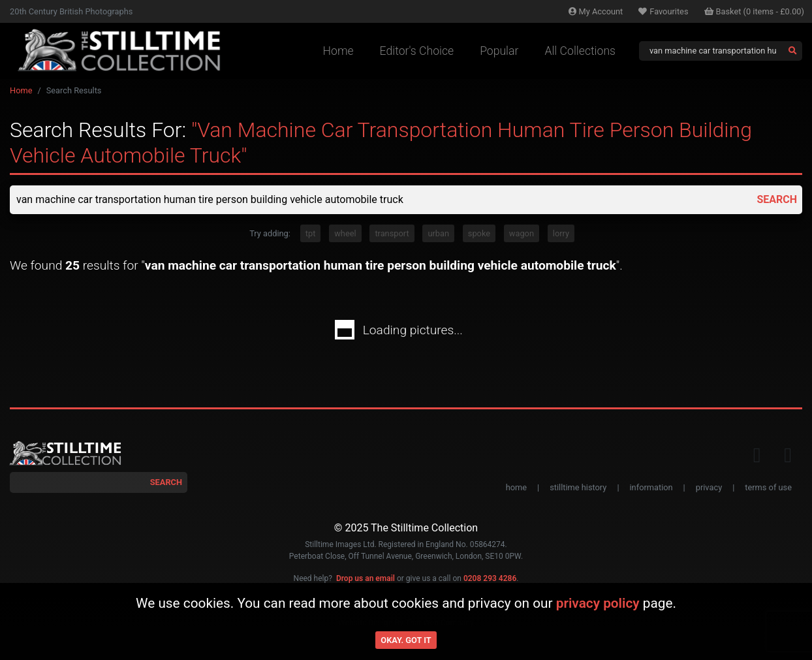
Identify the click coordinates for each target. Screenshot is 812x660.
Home (338, 51)
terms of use (768, 487)
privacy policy (598, 603)
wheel (345, 233)
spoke (479, 233)
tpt (311, 233)
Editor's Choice (417, 51)
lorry (561, 233)
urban (438, 233)
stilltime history (578, 487)
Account (596, 11)
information (651, 487)
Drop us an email (366, 578)
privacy (709, 487)
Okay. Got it (406, 640)
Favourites (663, 11)
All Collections (580, 51)
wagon (522, 233)
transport (392, 233)
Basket (755, 11)
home (516, 487)
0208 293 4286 (490, 578)
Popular (499, 51)
